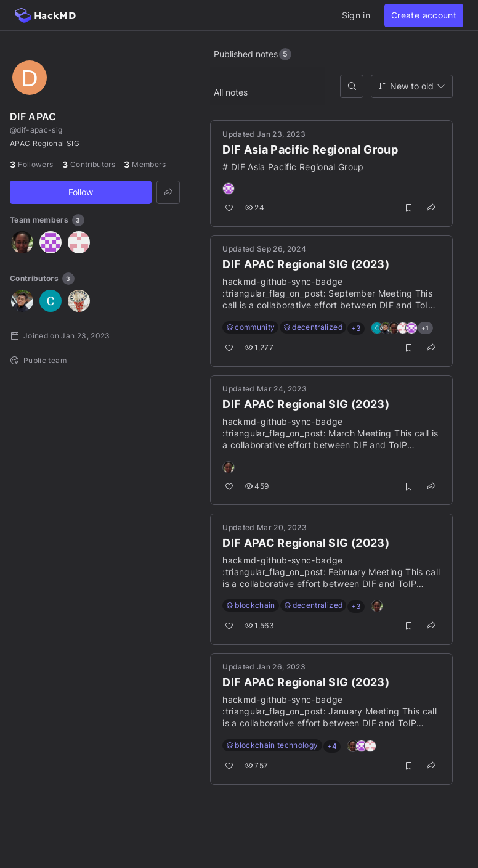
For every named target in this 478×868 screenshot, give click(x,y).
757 (257, 766)
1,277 (260, 348)
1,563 (260, 626)
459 (257, 486)
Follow (81, 192)
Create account (424, 15)
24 (255, 208)
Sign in (356, 15)
